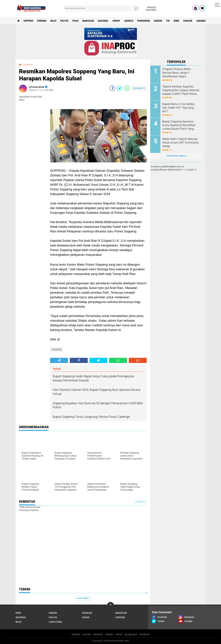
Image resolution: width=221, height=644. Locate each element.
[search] (101, 8)
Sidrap (116, 21)
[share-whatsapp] (127, 88)
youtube (87, 634)
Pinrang (42, 21)
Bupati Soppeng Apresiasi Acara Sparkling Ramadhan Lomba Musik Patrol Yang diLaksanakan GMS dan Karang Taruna (179, 125)
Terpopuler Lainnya (176, 156)
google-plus (131, 634)
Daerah (158, 21)
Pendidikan (144, 21)
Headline (87, 613)
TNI (168, 21)
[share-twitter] (120, 88)
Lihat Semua (83, 598)
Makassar (88, 21)
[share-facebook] (112, 88)
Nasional (103, 21)
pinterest (98, 634)
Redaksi (76, 634)
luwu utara (55, 622)
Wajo (53, 21)
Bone (176, 21)
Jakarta (129, 21)
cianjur (188, 21)
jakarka (201, 21)
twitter (119, 634)
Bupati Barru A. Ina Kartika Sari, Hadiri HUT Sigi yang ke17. (178, 108)
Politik (64, 21)
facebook (145, 634)
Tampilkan (140, 502)
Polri (75, 21)
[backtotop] (110, 605)
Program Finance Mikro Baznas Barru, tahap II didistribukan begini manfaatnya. (177, 73)
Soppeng (28, 21)
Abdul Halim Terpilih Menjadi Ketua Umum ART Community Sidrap (181, 143)
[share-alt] (59, 360)
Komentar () (139, 88)
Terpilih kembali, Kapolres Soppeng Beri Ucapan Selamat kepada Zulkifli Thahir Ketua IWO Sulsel (181, 90)
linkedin (109, 634)
